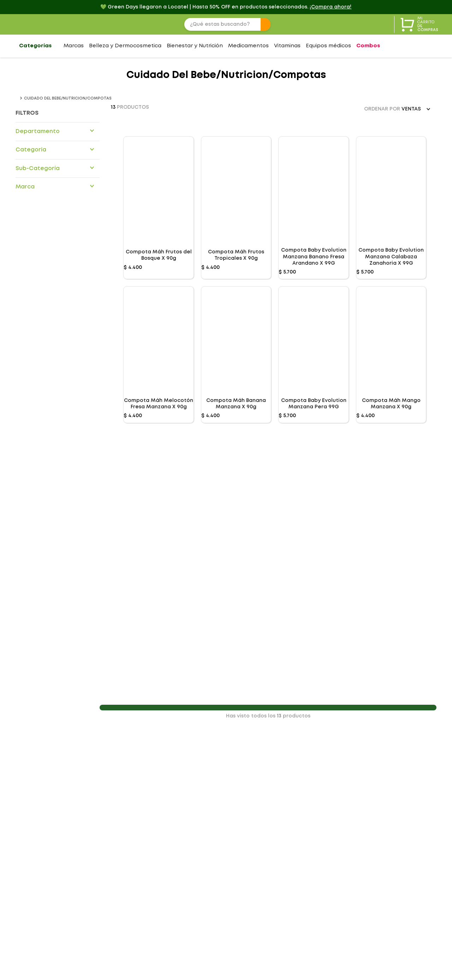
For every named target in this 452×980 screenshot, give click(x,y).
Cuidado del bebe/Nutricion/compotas (68, 98)
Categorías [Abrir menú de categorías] (35, 46)
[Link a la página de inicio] (17, 98)
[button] (58, 131)
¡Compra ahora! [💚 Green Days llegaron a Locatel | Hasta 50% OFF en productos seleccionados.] (331, 7)
